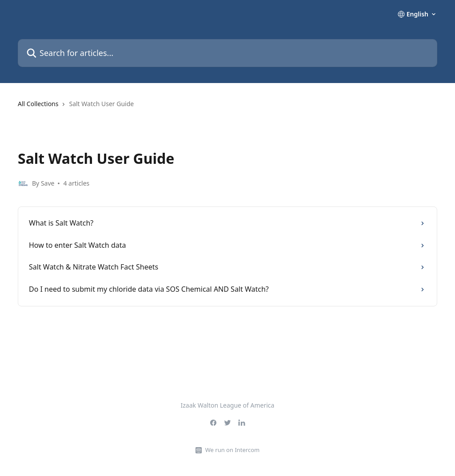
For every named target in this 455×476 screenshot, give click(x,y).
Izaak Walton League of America (228, 405)
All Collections (38, 104)
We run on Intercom (232, 450)
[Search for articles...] (227, 53)
